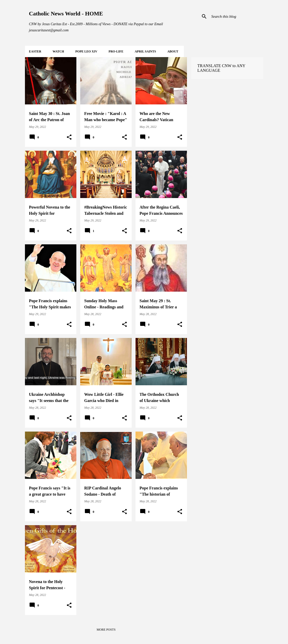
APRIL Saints (145, 51)
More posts (106, 630)
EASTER (35, 51)
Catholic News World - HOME (66, 14)
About (173, 51)
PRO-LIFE (116, 51)
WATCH (58, 51)
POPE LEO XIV (86, 51)
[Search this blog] (236, 16)
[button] (69, 137)
